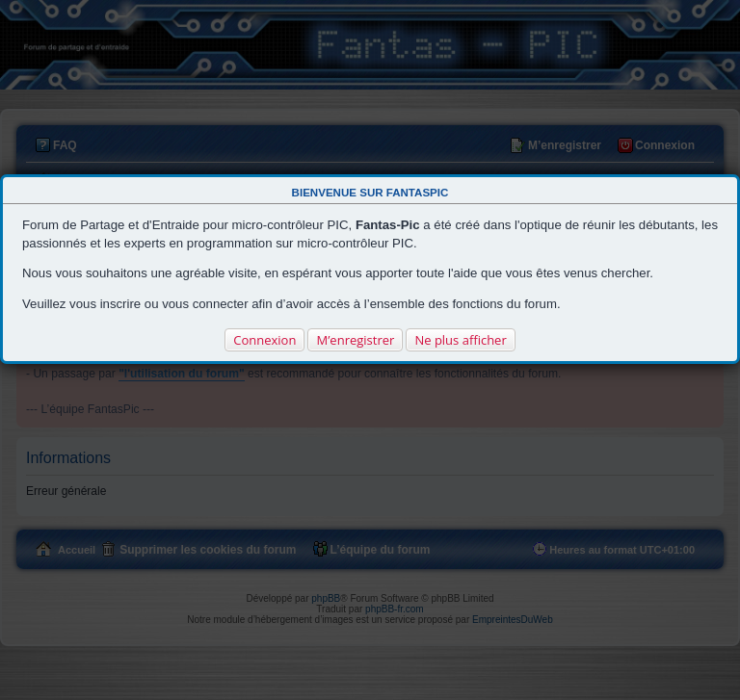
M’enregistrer (355, 340)
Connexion (264, 340)
